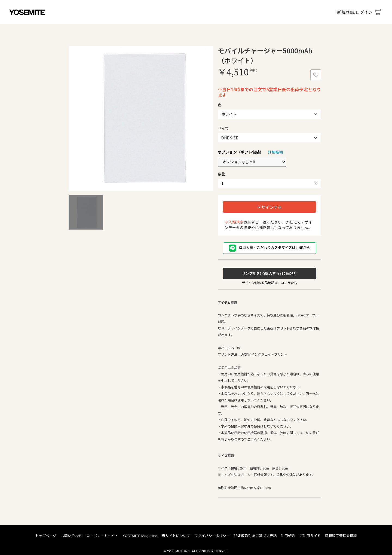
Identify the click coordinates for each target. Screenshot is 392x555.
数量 (221, 174)
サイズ (223, 128)
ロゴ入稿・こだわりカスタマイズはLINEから (269, 248)
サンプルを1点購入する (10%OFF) (269, 273)
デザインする (269, 207)
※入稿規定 (234, 222)
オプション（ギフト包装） (241, 152)
